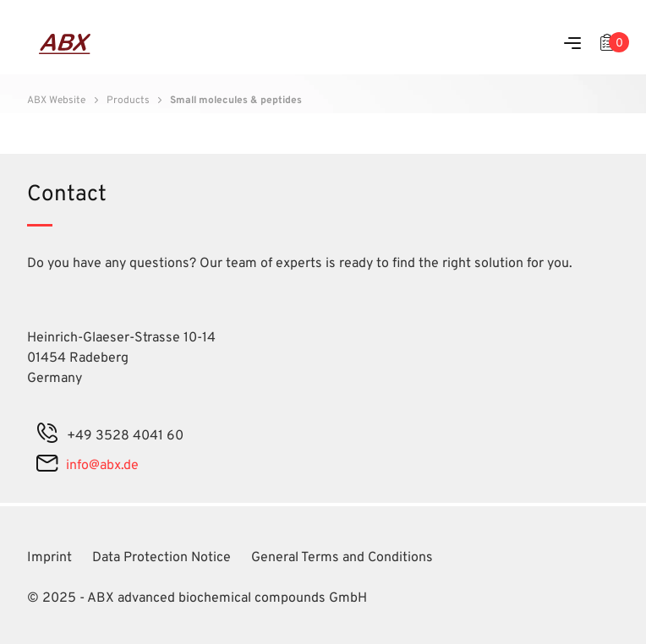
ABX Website (56, 101)
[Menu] (572, 44)
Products (128, 101)
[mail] (47, 466)
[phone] (47, 436)
